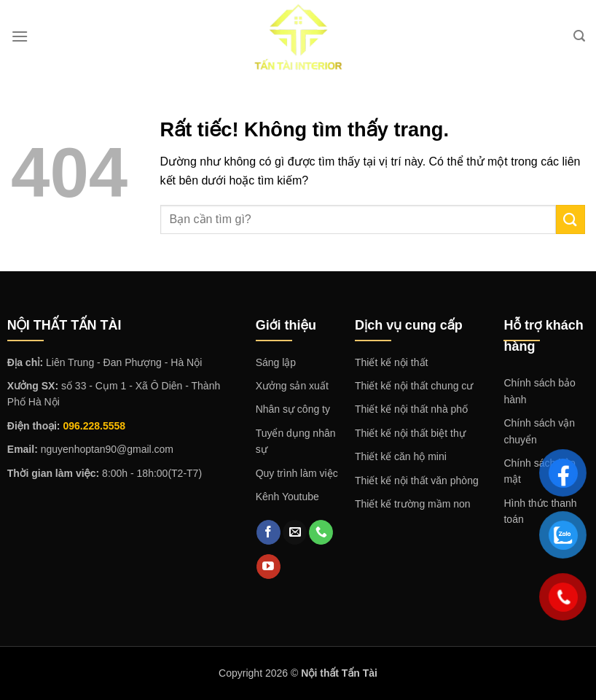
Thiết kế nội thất (391, 362)
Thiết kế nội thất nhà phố (411, 409)
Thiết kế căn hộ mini (401, 456)
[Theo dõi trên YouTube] (268, 567)
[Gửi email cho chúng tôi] (295, 532)
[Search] (579, 36)
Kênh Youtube (287, 497)
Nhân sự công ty (293, 409)
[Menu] (20, 36)
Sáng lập (276, 362)
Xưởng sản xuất (292, 386)
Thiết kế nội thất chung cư (414, 386)
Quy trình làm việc (297, 473)
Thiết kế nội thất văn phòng (417, 481)
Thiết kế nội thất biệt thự (410, 433)
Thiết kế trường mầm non (413, 504)
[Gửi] (570, 219)
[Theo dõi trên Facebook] (268, 532)
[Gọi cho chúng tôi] (321, 532)
